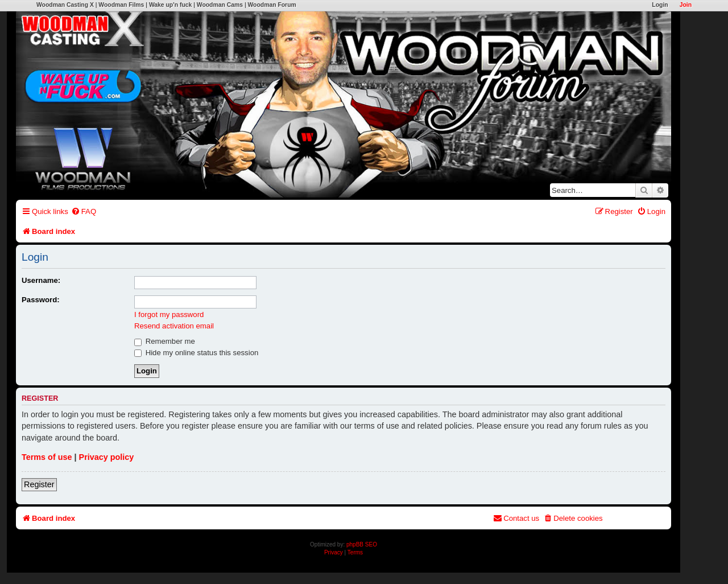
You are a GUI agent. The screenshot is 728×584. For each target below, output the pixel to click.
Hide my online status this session (196, 353)
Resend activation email (174, 326)
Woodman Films (121, 5)
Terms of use (47, 457)
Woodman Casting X (65, 5)
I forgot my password (169, 314)
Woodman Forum (272, 5)
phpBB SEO (362, 544)
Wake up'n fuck (170, 5)
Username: (41, 280)
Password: (41, 300)
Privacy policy (107, 457)
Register (39, 484)
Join (686, 5)
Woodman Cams (220, 5)
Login (660, 5)
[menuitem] (84, 211)
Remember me (165, 341)
